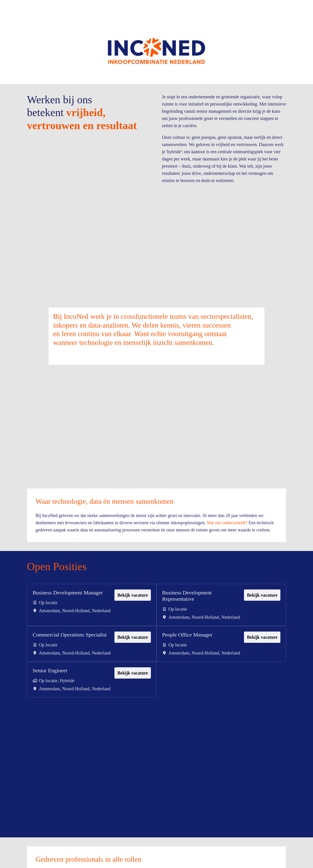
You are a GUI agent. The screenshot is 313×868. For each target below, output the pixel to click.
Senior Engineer (53, 717)
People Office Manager (190, 668)
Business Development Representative (190, 622)
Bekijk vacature (131, 621)
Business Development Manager (61, 622)
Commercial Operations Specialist (59, 671)
